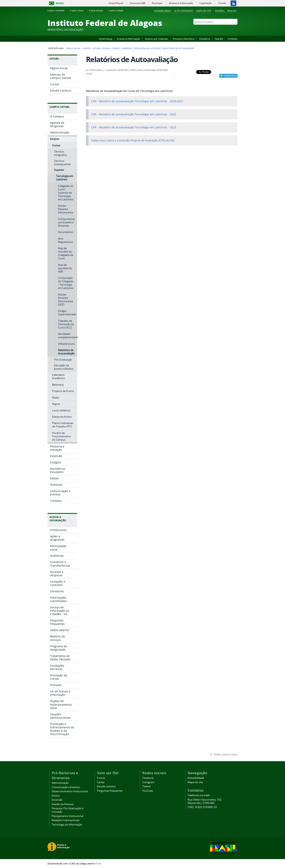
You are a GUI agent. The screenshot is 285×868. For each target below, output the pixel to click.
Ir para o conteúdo (58, 10)
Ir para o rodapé (118, 10)
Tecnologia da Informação (67, 825)
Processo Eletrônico (184, 39)
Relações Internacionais (66, 820)
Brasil (60, 3)
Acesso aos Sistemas (156, 39)
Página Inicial (73, 48)
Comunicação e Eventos (66, 787)
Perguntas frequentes (110, 791)
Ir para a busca (98, 10)
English (232, 11)
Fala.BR (219, 39)
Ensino (106, 48)
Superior (127, 48)
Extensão (57, 800)
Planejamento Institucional (67, 816)
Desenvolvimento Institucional (70, 791)
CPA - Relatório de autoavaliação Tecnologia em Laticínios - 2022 (134, 114)
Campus (87, 48)
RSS (236, 29)
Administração (60, 783)
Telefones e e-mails (199, 795)
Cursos (116, 48)
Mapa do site (204, 11)
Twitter (231, 29)
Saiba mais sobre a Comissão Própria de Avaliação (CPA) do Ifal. (133, 140)
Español (220, 11)
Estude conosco (106, 786)
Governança (105, 39)
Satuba (96, 48)
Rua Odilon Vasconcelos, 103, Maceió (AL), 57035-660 (205, 801)
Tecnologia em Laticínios (147, 48)
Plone (98, 863)
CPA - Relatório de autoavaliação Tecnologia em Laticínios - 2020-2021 (137, 101)
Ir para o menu (78, 10)
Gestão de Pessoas (63, 804)
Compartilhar (230, 76)
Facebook (216, 29)
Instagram (226, 29)
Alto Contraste (184, 11)
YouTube (221, 29)
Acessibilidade (162, 11)
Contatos (233, 39)
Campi (101, 782)
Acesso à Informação (129, 39)
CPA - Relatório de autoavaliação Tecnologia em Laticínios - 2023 (134, 127)
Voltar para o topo (226, 754)
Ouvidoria (205, 39)
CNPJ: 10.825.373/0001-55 (202, 807)
